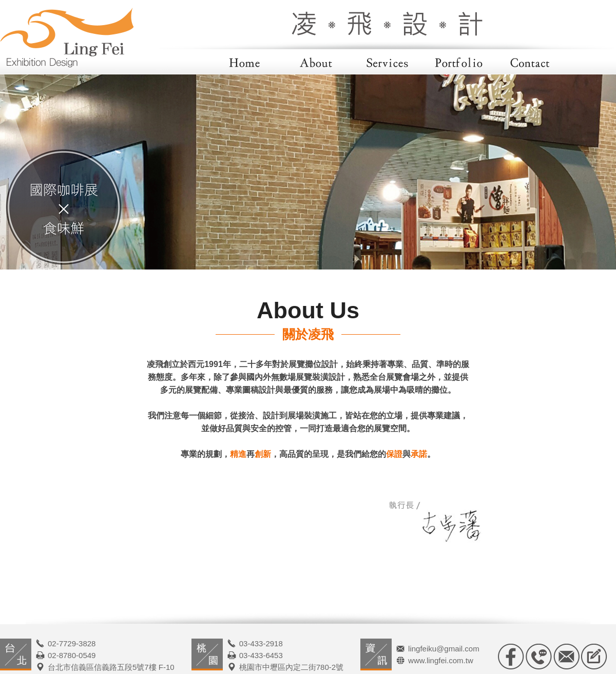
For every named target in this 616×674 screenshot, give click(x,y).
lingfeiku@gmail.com (444, 649)
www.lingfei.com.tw (441, 660)
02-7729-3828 (72, 643)
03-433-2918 (261, 643)
